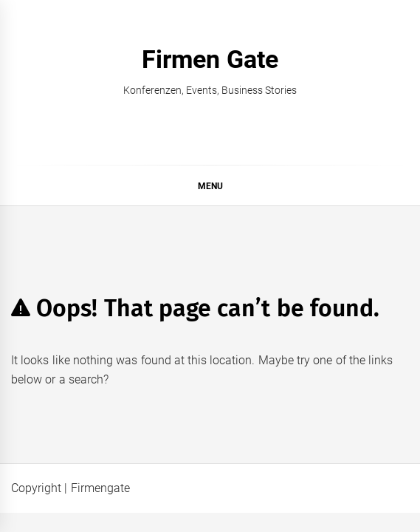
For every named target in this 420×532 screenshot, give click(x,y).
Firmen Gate (210, 59)
